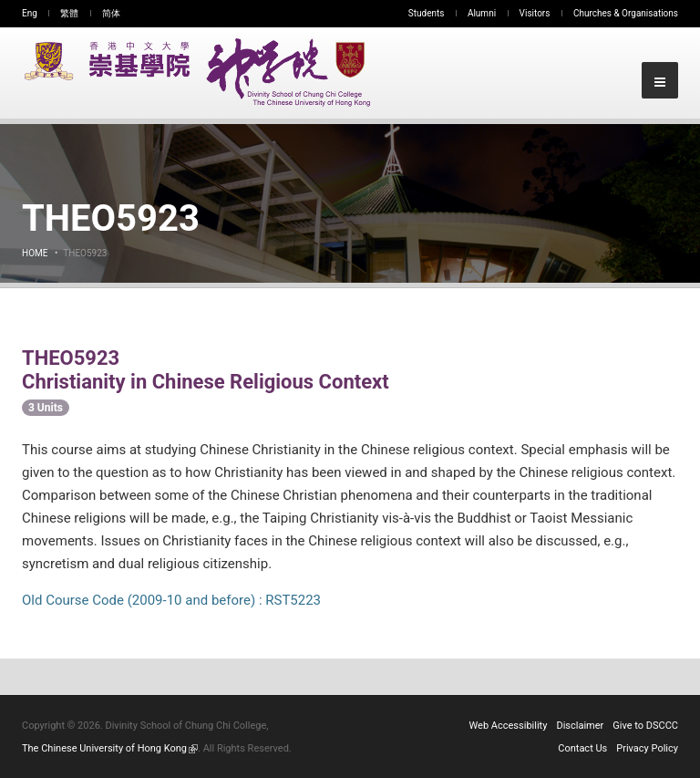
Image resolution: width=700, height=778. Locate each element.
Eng (30, 13)
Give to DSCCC (645, 726)
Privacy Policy (647, 748)
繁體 (69, 13)
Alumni (482, 13)
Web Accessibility (509, 726)
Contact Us (582, 748)
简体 (111, 13)
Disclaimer (580, 726)
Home (35, 253)
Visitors (535, 13)
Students (427, 13)
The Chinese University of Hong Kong (110, 748)
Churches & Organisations (626, 13)
